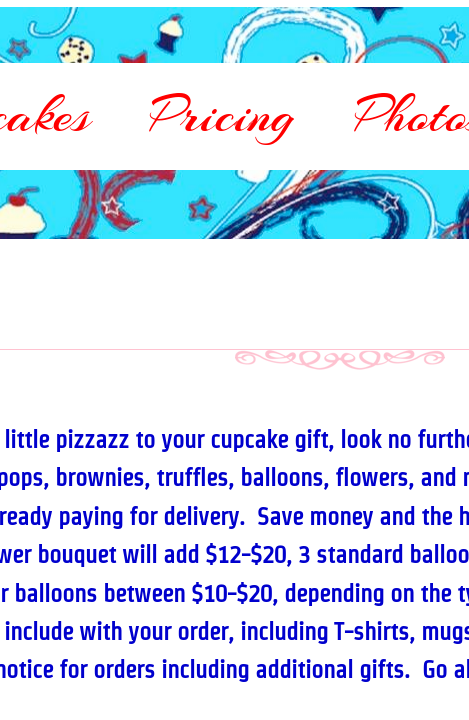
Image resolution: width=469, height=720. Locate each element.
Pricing (222, 115)
